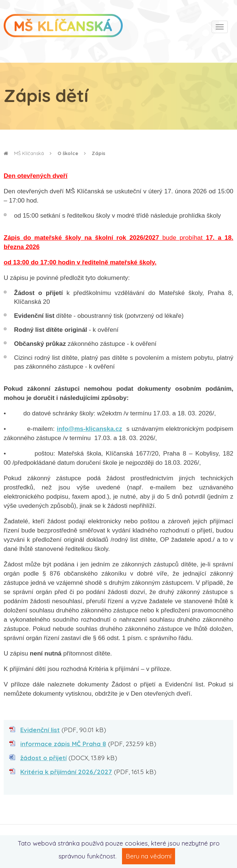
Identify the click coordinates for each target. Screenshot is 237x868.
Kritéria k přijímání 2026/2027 (66, 772)
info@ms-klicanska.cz (89, 429)
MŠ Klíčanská (24, 153)
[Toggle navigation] (220, 27)
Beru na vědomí (149, 856)
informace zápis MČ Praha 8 (63, 744)
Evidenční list (40, 730)
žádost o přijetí (43, 758)
